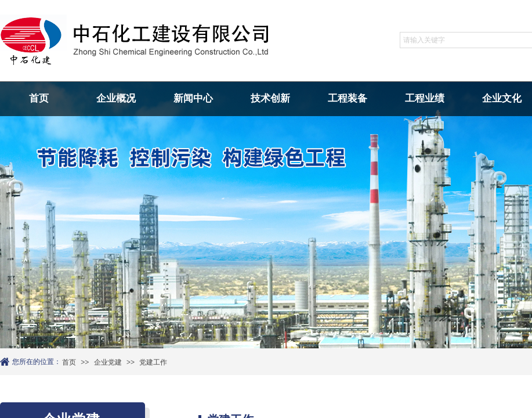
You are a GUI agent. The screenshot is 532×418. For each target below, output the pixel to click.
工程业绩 (425, 98)
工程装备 (348, 98)
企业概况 (116, 98)
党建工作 (153, 362)
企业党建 (108, 362)
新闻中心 (193, 98)
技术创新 (270, 98)
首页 (39, 98)
